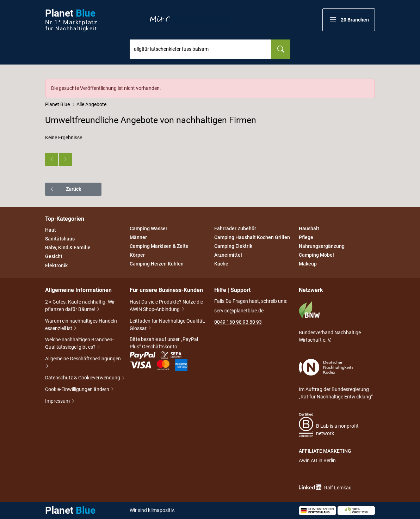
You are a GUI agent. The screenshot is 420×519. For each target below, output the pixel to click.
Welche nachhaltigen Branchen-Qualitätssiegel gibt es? (79, 344)
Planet (71, 20)
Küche (221, 264)
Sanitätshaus (60, 239)
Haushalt (309, 228)
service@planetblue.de (239, 311)
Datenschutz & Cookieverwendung (83, 378)
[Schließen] (370, 84)
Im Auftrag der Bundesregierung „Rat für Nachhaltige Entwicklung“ (336, 379)
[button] (349, 20)
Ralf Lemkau (325, 487)
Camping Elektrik (233, 246)
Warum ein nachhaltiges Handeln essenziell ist (81, 325)
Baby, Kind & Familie (68, 248)
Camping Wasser (149, 228)
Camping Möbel (316, 255)
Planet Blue (57, 104)
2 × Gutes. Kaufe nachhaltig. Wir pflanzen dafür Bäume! (80, 306)
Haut (51, 230)
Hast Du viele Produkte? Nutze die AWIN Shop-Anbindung (166, 306)
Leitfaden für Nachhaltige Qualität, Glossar (167, 325)
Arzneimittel (228, 255)
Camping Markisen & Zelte (159, 246)
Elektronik (56, 265)
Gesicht (54, 257)
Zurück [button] (65, 189)
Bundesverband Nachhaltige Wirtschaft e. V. (330, 322)
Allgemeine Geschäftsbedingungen (83, 363)
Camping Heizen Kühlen (157, 264)
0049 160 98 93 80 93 (238, 322)
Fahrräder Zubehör (235, 228)
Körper (137, 255)
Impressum (58, 401)
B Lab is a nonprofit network (329, 425)
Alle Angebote (91, 104)
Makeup (308, 264)
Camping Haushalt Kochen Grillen (252, 237)
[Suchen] (281, 49)
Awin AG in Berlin (317, 460)
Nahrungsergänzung (322, 246)
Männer (138, 237)
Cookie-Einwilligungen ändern (78, 390)
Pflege (306, 237)
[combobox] (200, 49)
